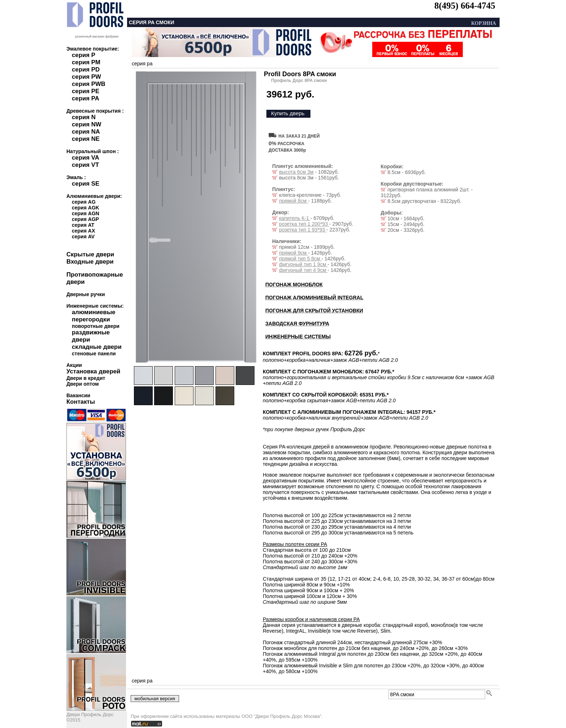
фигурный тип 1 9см (303, 264)
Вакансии (78, 395)
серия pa (142, 64)
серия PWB (89, 84)
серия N (84, 117)
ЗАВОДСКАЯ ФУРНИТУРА (297, 324)
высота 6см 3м (296, 172)
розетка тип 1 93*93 (303, 230)
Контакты (81, 402)
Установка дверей (93, 371)
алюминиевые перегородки (94, 316)
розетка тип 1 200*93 (304, 224)
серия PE (86, 91)
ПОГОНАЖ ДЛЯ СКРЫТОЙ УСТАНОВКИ (314, 311)
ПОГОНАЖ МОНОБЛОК (294, 285)
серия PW (86, 77)
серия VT (85, 165)
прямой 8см (293, 201)
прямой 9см (293, 253)
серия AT (83, 225)
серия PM (86, 62)
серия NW (87, 124)
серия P (84, 55)
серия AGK (86, 208)
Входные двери (90, 262)
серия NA (86, 132)
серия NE (86, 139)
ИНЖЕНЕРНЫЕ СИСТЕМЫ (298, 337)
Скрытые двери (90, 254)
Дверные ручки (86, 294)
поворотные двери (96, 326)
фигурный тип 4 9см (303, 270)
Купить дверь (288, 113)
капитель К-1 (295, 218)
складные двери (97, 347)
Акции (74, 365)
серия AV (83, 237)
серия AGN (86, 213)
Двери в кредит (86, 378)
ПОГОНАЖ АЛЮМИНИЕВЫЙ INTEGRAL (314, 298)
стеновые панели (94, 354)
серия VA (86, 158)
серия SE (86, 184)
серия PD (86, 70)
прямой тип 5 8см (300, 259)
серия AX (83, 231)
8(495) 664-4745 (465, 6)
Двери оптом (83, 384)
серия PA (86, 98)
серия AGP (85, 219)
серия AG (84, 202)
